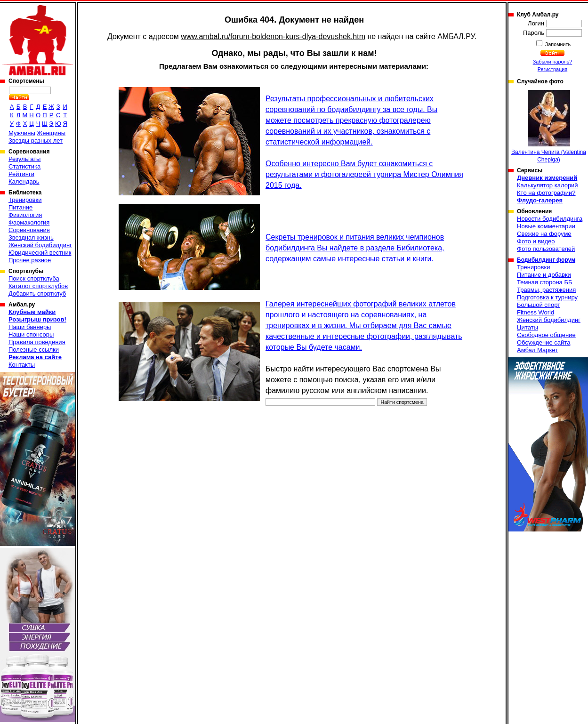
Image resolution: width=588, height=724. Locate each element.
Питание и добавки (544, 275)
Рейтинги (21, 174)
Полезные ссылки (34, 350)
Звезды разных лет (36, 141)
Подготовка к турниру (547, 297)
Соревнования (29, 230)
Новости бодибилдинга (550, 219)
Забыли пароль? (553, 62)
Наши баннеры (30, 327)
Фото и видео (536, 241)
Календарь (24, 181)
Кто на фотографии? (546, 193)
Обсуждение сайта (544, 342)
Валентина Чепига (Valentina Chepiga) (549, 126)
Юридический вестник (40, 253)
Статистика (24, 166)
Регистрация (552, 69)
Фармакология (29, 222)
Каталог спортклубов (38, 286)
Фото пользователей (546, 249)
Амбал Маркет (537, 350)
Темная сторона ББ (545, 282)
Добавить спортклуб (37, 294)
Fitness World (536, 312)
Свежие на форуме (544, 234)
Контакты (22, 365)
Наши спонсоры (31, 334)
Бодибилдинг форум (546, 260)
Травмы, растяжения (546, 290)
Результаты (24, 159)
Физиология (25, 215)
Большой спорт (539, 305)
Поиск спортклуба (34, 278)
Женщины (51, 133)
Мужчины (22, 133)
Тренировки (25, 200)
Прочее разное (30, 260)
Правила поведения (37, 342)
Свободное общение (546, 335)
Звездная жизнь (31, 237)
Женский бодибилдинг (40, 245)
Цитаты (528, 327)
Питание (20, 207)
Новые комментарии (546, 226)
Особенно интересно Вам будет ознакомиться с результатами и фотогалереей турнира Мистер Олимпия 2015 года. (364, 174)
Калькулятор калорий (548, 185)
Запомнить (557, 44)
